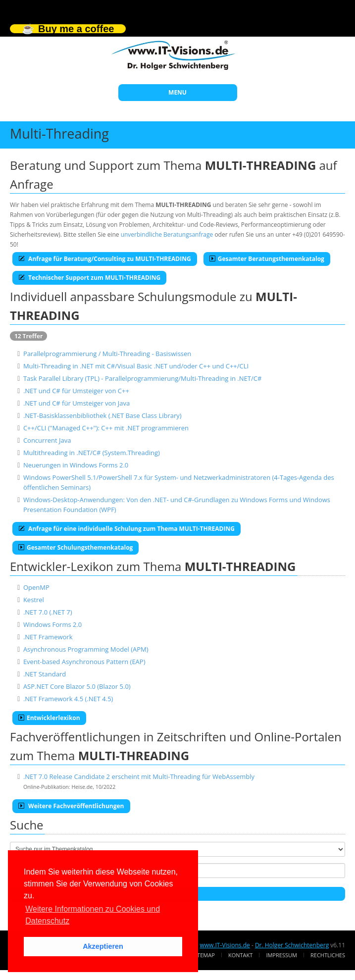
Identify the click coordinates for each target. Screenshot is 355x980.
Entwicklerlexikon (49, 718)
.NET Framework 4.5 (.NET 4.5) (68, 699)
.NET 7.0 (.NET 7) (48, 612)
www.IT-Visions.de (225, 945)
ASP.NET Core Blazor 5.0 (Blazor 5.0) (77, 686)
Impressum (281, 955)
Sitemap (204, 955)
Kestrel (34, 600)
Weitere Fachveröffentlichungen (71, 806)
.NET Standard (45, 674)
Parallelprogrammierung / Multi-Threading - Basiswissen (107, 354)
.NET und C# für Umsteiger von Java (76, 403)
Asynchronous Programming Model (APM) (86, 649)
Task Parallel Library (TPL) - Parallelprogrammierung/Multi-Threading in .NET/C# (142, 378)
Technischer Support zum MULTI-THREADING (89, 278)
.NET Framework (48, 637)
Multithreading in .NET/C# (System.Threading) (92, 453)
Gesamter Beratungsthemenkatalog (267, 259)
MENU (177, 92)
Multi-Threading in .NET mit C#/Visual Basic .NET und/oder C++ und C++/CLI (136, 366)
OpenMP (36, 587)
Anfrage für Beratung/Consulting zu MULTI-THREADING (105, 259)
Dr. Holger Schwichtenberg (292, 945)
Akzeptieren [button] (103, 946)
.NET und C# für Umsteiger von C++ (76, 391)
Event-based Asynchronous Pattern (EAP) (84, 662)
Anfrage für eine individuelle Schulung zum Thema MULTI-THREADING (127, 529)
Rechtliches (328, 955)
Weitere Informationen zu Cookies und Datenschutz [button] (93, 915)
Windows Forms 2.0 (52, 624)
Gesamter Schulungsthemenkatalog (76, 547)
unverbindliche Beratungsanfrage (167, 234)
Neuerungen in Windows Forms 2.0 (76, 465)
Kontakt (240, 955)
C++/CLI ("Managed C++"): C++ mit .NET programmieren (106, 428)
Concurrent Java (47, 440)
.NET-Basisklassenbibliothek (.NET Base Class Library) (102, 415)
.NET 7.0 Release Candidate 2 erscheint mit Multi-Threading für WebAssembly (139, 776)
